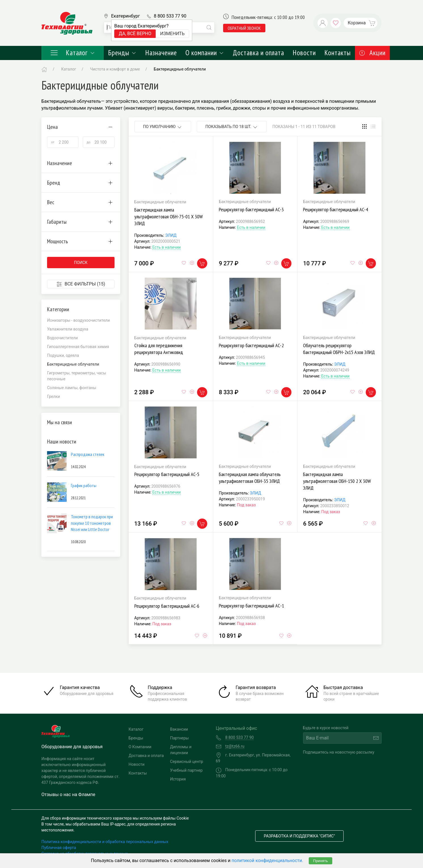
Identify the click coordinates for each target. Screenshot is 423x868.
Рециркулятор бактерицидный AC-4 (336, 209)
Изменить (172, 34)
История (178, 779)
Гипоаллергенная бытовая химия (78, 347)
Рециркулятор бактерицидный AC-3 (251, 209)
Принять (320, 861)
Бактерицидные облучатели (180, 69)
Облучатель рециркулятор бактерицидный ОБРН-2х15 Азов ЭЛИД (339, 349)
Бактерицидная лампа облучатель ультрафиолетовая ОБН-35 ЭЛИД (250, 478)
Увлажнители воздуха (68, 329)
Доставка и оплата (258, 53)
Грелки (53, 396)
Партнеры (179, 738)
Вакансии (179, 729)
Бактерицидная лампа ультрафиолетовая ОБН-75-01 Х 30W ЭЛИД (169, 217)
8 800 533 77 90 (170, 16)
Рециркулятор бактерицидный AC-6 (167, 606)
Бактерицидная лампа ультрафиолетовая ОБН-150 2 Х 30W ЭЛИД (337, 481)
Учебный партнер (186, 770)
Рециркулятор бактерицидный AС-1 (251, 606)
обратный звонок (244, 28)
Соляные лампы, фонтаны (72, 388)
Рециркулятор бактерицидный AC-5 (167, 474)
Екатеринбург (125, 16)
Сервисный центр (187, 762)
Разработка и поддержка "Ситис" (300, 836)
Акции (372, 53)
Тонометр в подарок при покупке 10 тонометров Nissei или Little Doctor (92, 523)
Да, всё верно (135, 34)
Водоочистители (62, 338)
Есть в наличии (166, 247)
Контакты (338, 53)
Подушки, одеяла (63, 355)
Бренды (122, 53)
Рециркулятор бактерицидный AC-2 (251, 345)
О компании (205, 53)
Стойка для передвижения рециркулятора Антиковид (159, 349)
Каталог (73, 53)
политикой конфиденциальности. (267, 860)
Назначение (161, 53)
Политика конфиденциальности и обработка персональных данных (105, 842)
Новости (304, 53)
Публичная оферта (59, 848)
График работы (84, 485)
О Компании (140, 747)
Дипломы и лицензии (181, 750)
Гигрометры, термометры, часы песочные (77, 376)
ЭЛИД (171, 235)
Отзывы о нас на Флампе (68, 795)
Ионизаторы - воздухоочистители (78, 320)
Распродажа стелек (88, 454)
